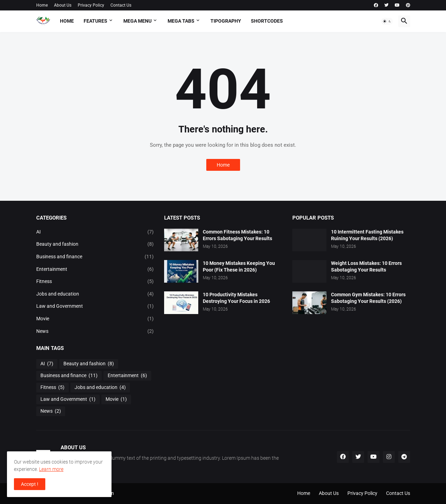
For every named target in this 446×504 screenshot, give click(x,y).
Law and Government (95, 306)
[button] (387, 21)
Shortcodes (267, 21)
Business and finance (95, 257)
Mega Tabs (181, 21)
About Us (63, 5)
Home (42, 5)
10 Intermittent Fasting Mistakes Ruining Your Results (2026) (367, 235)
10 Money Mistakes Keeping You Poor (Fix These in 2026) (239, 266)
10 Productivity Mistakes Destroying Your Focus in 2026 (236, 298)
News (95, 331)
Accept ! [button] (30, 484)
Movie (95, 319)
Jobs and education (95, 294)
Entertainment (95, 269)
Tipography (226, 21)
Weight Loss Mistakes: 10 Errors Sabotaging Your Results (366, 266)
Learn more (51, 469)
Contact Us (121, 5)
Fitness (95, 282)
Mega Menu (137, 21)
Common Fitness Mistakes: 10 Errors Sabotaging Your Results (237, 235)
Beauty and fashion (95, 244)
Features (95, 21)
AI (95, 232)
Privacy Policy (91, 5)
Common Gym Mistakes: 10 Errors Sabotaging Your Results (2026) (368, 298)
